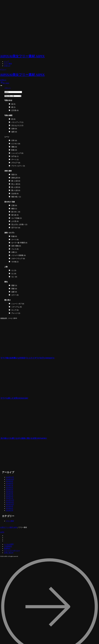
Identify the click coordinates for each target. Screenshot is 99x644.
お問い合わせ (9, 553)
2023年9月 (10, 506)
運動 (14, 147)
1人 (14, 270)
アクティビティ (18, 166)
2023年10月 (10, 504)
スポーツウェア (18, 259)
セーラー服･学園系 (19, 243)
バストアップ (17, 122)
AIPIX (2, 532)
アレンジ (16, 313)
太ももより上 (17, 125)
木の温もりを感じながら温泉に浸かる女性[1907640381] (24, 438)
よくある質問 (9, 544)
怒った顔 (16, 187)
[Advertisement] (20, 455)
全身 (14, 129)
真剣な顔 (16, 178)
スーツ (15, 240)
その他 (15, 262)
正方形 (15, 110)
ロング (15, 310)
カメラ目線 (17, 218)
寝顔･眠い (16, 197)
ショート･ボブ (18, 304)
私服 (14, 236)
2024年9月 (10, 481)
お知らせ (7, 66)
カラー (15, 295)
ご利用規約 (8, 546)
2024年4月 (10, 492)
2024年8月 (10, 483)
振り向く (16, 212)
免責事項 (7, 548)
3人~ (14, 277)
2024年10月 (10, 479)
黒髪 (14, 286)
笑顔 (14, 175)
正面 (14, 205)
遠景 (14, 132)
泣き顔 (15, 194)
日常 (14, 141)
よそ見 (15, 221)
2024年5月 (10, 490)
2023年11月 (10, 502)
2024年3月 (10, 494)
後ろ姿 (15, 215)
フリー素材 (8, 64)
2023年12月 (10, 500)
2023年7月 (10, 510)
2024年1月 (10, 498)
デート (15, 160)
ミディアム (17, 307)
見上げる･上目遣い (19, 225)
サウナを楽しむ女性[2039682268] (14, 398)
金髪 (14, 292)
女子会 (15, 156)
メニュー (3, 69)
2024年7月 (10, 486)
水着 (14, 252)
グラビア (16, 163)
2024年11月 (10, 477)
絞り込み (5, 83)
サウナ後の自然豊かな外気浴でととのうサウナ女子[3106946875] (27, 358)
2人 (14, 274)
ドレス (15, 249)
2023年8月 (10, 508)
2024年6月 (10, 488)
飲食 (14, 150)
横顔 (14, 209)
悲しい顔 (16, 184)
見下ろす (16, 228)
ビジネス (16, 144)
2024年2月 (10, 496)
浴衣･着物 (16, 246)
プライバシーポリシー (12, 551)
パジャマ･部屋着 (19, 255)
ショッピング (17, 153)
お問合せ (3, 80)
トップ (6, 62)
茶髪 (14, 289)
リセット (8, 88)
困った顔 (16, 181)
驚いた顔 (16, 190)
